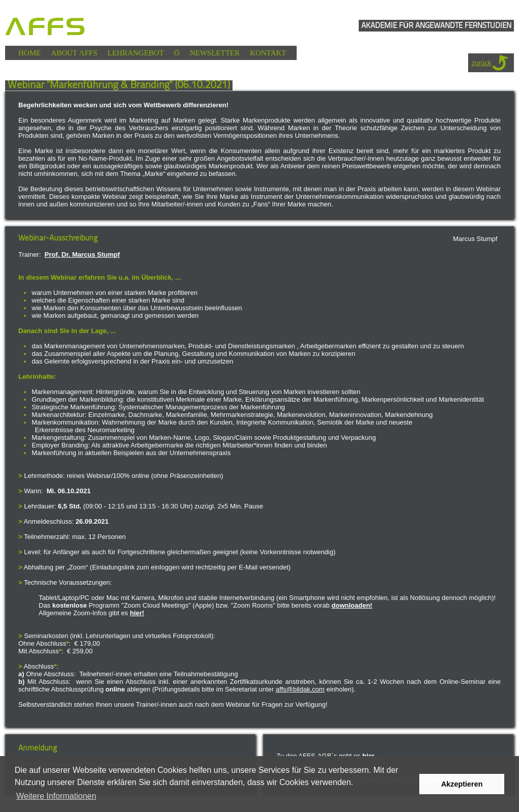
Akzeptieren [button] (462, 784)
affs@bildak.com (300, 689)
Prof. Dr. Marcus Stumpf (82, 254)
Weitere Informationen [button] (56, 796)
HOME (30, 53)
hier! (137, 613)
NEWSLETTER (215, 53)
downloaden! (352, 605)
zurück (481, 63)
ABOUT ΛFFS (74, 53)
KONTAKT (268, 53)
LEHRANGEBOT (136, 53)
